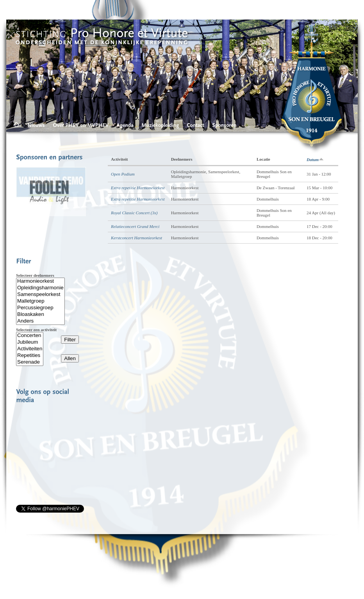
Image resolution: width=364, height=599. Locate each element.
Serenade (30, 362)
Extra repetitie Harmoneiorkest (138, 188)
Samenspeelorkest (40, 295)
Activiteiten (30, 349)
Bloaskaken (40, 315)
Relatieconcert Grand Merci (135, 226)
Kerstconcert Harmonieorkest (136, 238)
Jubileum (30, 342)
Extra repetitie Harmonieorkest (138, 199)
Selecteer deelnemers (35, 275)
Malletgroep (40, 301)
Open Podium (123, 174)
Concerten (30, 336)
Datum (315, 160)
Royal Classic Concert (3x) (134, 213)
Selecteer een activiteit (36, 330)
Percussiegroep (40, 308)
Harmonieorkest (40, 281)
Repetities (30, 356)
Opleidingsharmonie (40, 288)
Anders (40, 321)
